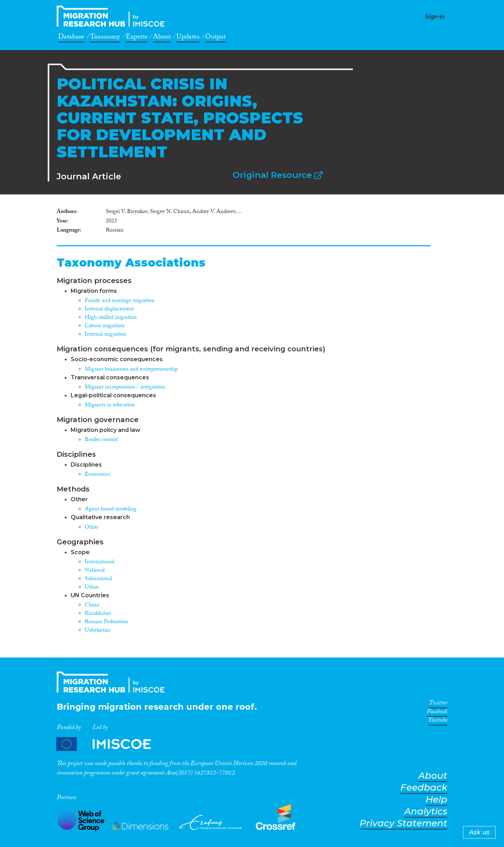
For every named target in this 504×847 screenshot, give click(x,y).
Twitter (438, 704)
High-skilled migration (111, 318)
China (92, 605)
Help (436, 800)
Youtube (438, 721)
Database (71, 38)
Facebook (437, 713)
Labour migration (105, 326)
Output (215, 38)
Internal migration (106, 335)
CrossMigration (113, 16)
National (95, 571)
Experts (136, 38)
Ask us (479, 832)
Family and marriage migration (120, 301)
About (162, 38)
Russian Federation (106, 622)
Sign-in (435, 17)
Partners (110, 744)
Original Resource (278, 175)
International (100, 562)
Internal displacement (109, 309)
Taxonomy (105, 38)
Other (92, 528)
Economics (97, 475)
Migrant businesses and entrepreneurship (131, 370)
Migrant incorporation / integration (125, 388)
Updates (188, 38)
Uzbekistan (97, 631)
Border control (101, 440)
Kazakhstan (98, 614)
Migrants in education (110, 405)
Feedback (424, 788)
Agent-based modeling (111, 509)
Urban (92, 588)
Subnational (98, 579)
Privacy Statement (403, 823)
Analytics (426, 811)
